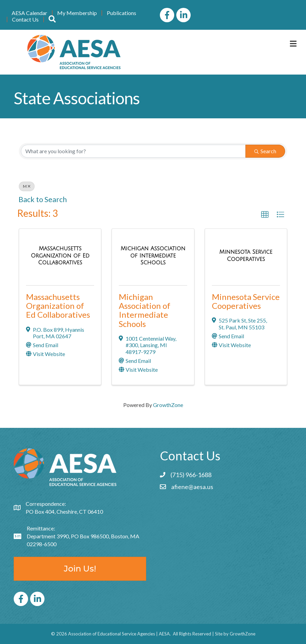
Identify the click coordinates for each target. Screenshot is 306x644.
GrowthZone (168, 405)
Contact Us (25, 19)
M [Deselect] (27, 186)
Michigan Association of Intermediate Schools (145, 310)
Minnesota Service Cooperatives (246, 301)
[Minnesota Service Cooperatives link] (246, 255)
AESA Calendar (29, 13)
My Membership (77, 13)
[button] (265, 215)
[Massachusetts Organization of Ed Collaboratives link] (60, 255)
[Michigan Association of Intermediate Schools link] (153, 255)
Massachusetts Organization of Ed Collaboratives (58, 306)
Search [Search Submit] (265, 151)
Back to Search (43, 199)
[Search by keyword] (133, 151)
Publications (122, 13)
